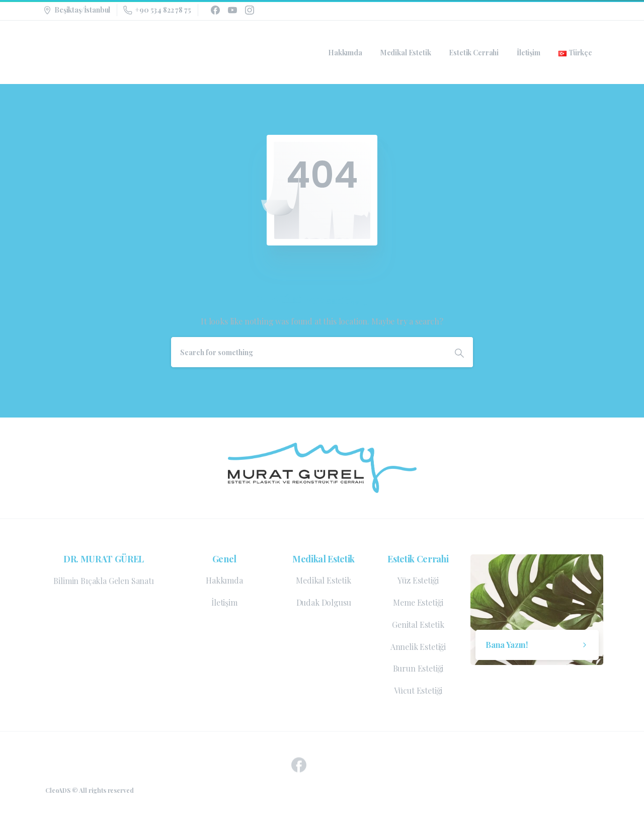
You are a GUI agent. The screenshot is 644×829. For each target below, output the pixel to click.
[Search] (308, 352)
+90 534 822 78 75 (157, 10)
